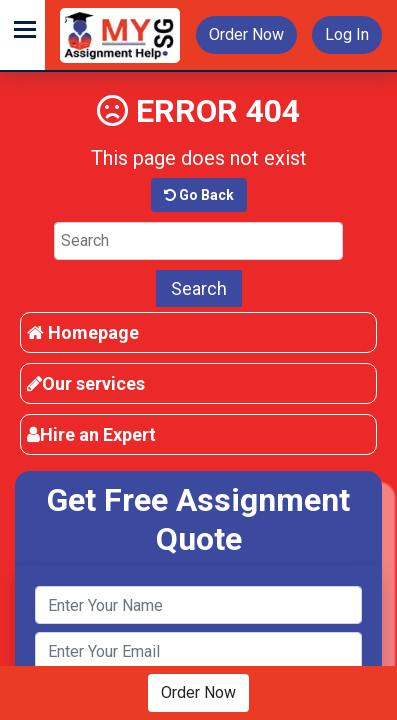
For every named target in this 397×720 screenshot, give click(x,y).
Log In (347, 34)
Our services (86, 383)
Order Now (246, 34)
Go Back (199, 195)
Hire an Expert (91, 434)
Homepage (83, 332)
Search (199, 288)
